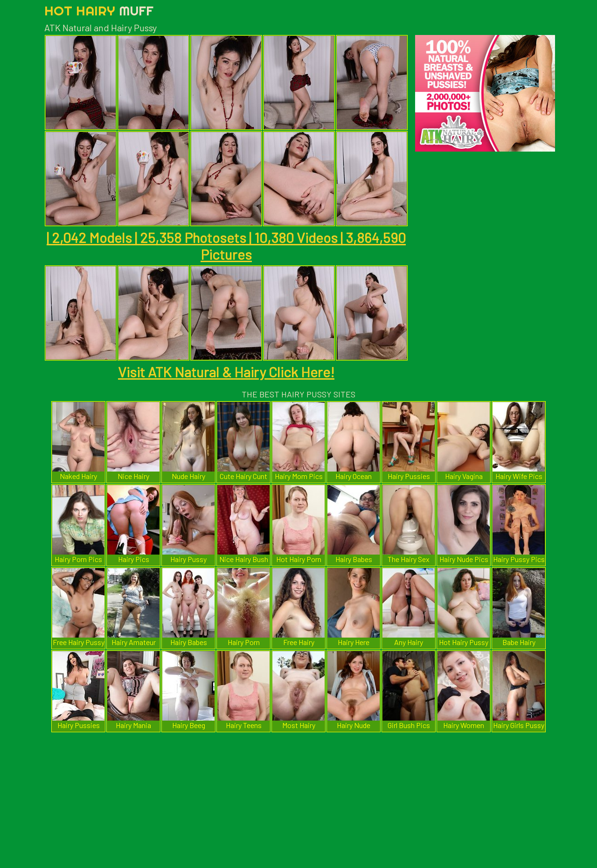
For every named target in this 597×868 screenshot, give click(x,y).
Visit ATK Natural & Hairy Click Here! (226, 372)
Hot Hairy (99, 10)
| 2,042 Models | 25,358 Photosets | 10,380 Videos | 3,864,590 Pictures (226, 246)
